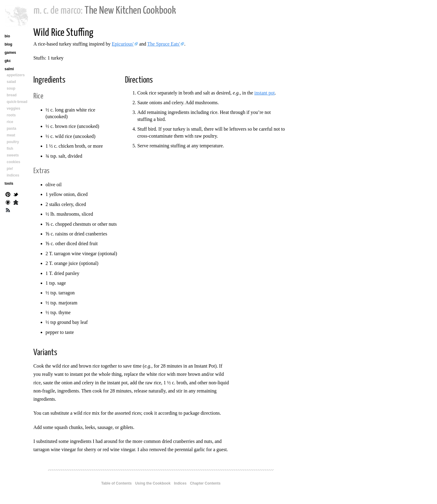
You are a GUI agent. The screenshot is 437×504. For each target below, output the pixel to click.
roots (11, 115)
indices (13, 175)
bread (12, 95)
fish (10, 149)
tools (9, 183)
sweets (13, 155)
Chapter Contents (205, 483)
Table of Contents (116, 483)
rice (10, 122)
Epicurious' (123, 44)
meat (11, 135)
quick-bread (17, 102)
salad (11, 82)
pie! (10, 169)
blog (8, 44)
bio (7, 36)
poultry (13, 142)
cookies (14, 162)
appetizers (16, 75)
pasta (11, 129)
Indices (180, 483)
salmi (9, 69)
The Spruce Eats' (164, 44)
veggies (14, 108)
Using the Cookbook (153, 483)
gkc (8, 61)
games (10, 53)
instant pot (264, 93)
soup (11, 88)
